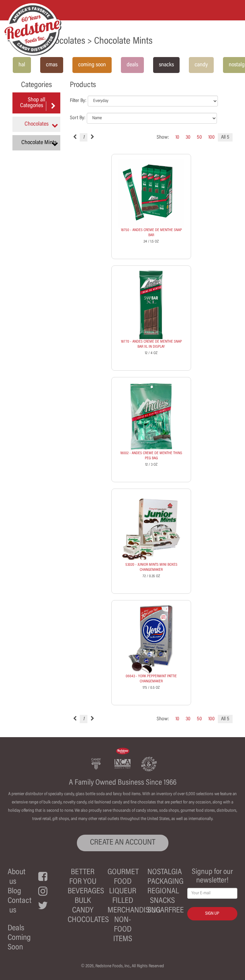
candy (201, 65)
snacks (166, 65)
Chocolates (88, 920)
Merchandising (134, 911)
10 (177, 137)
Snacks (162, 901)
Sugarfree (166, 911)
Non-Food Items (123, 930)
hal (22, 65)
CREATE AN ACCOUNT (123, 843)
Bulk (83, 901)
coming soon (92, 65)
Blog (14, 892)
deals (132, 65)
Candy (83, 911)
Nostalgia (165, 872)
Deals (16, 929)
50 (199, 137)
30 (188, 137)
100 (212, 137)
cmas (52, 65)
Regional (163, 892)
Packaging (165, 882)
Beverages (86, 892)
